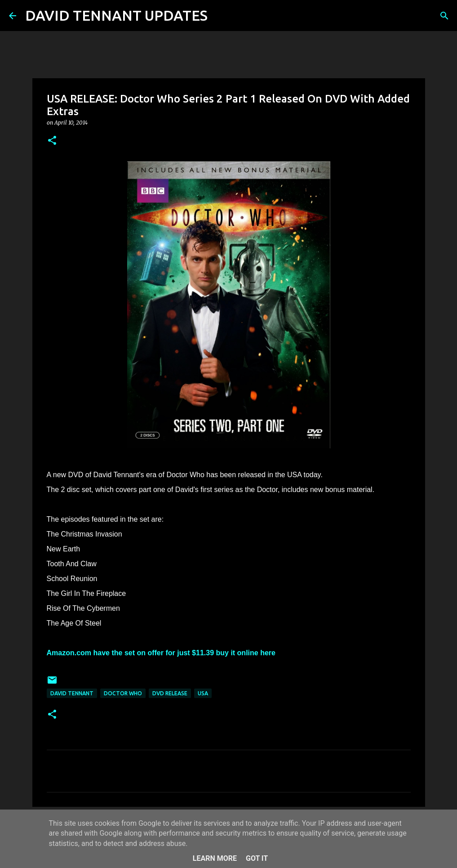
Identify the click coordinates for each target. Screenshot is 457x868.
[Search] (220, 16)
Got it (257, 858)
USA (203, 693)
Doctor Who (123, 693)
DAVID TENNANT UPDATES (116, 15)
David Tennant (72, 693)
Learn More (215, 858)
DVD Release (170, 693)
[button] (52, 141)
